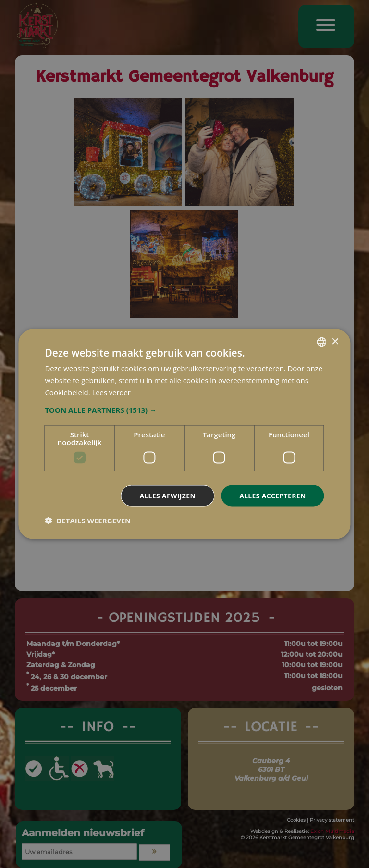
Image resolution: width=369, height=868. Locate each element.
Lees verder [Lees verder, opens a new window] (112, 392)
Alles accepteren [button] (272, 495)
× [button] (335, 341)
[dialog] (184, 434)
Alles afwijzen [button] (167, 495)
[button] (184, 409)
